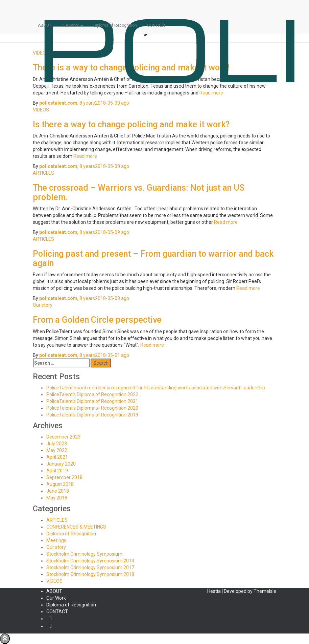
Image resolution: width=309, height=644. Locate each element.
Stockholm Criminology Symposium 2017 (90, 567)
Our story (43, 305)
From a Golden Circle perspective (97, 320)
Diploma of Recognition (115, 25)
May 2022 (57, 450)
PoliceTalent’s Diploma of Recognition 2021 (92, 401)
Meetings (56, 540)
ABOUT (45, 25)
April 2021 (57, 457)
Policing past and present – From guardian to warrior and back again (153, 259)
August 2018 (60, 484)
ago (104, 103)
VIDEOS (41, 110)
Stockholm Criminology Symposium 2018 (90, 574)
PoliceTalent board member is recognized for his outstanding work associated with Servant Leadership (156, 388)
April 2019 (57, 471)
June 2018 (58, 491)
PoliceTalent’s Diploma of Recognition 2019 (92, 415)
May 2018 (57, 498)
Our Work (72, 25)
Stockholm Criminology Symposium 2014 (90, 561)
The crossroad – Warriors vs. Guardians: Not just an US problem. (139, 192)
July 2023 (57, 444)
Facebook (51, 620)
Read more (85, 156)
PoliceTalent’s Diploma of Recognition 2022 (92, 394)
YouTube (51, 628)
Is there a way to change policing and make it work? (131, 124)
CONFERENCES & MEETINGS (76, 527)
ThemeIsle (265, 591)
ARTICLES (43, 173)
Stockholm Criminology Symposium (84, 554)
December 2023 (63, 437)
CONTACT (156, 25)
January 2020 (61, 464)
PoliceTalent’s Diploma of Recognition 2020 (92, 408)
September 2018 (64, 477)
